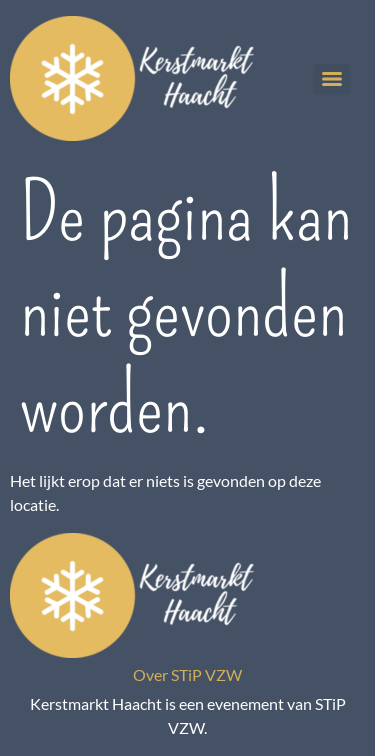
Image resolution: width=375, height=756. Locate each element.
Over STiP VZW (187, 674)
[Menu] (332, 79)
